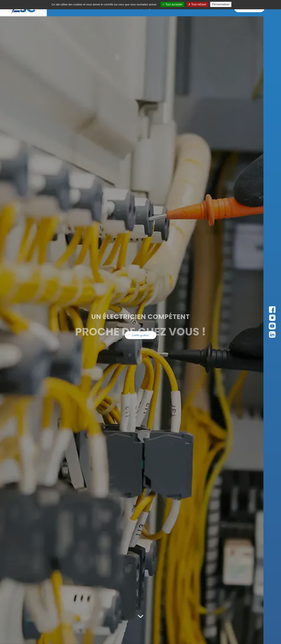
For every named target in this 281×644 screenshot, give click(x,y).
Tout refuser (197, 4)
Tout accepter (172, 4)
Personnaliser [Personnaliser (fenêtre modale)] (221, 4)
